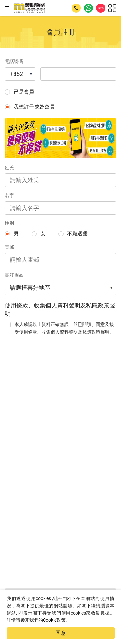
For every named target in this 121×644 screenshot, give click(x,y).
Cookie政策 (54, 620)
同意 (61, 633)
